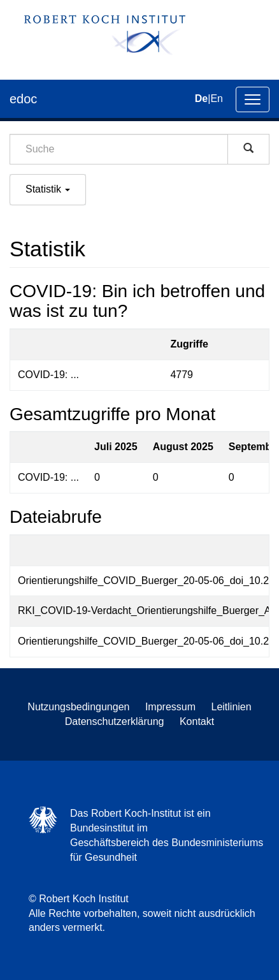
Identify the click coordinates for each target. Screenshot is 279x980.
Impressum (170, 707)
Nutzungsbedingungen (78, 707)
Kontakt (197, 721)
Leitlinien (232, 707)
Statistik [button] (48, 189)
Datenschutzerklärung (115, 721)
